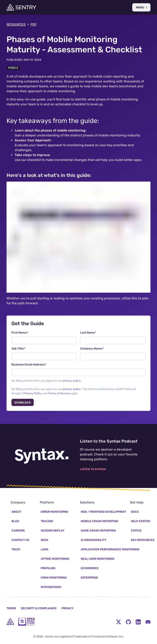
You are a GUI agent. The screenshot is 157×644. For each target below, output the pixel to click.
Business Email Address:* (29, 365)
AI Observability (94, 541)
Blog (15, 522)
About (16, 513)
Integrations (51, 588)
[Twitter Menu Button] (119, 623)
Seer (44, 541)
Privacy (68, 609)
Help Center (140, 522)
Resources (18, 25)
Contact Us (20, 541)
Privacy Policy (33, 393)
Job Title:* (19, 349)
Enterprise (89, 579)
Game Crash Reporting (98, 532)
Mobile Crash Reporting (100, 522)
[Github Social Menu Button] (128, 623)
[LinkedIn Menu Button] (138, 623)
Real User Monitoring (98, 560)
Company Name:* (92, 349)
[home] (10, 623)
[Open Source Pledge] (26, 623)
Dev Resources (143, 541)
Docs (135, 513)
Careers (18, 532)
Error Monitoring (54, 513)
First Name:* (20, 333)
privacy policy (72, 381)
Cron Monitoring (54, 579)
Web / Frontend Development (103, 513)
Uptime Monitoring (55, 560)
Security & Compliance (39, 609)
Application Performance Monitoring (110, 550)
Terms (11, 609)
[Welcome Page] (21, 7)
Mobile (13, 68)
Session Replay (53, 532)
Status (136, 532)
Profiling (48, 569)
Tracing (47, 522)
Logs (44, 550)
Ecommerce (90, 569)
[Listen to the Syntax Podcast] (42, 456)
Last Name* (88, 333)
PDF (34, 24)
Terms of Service (59, 393)
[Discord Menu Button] (148, 623)
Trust (16, 550)
